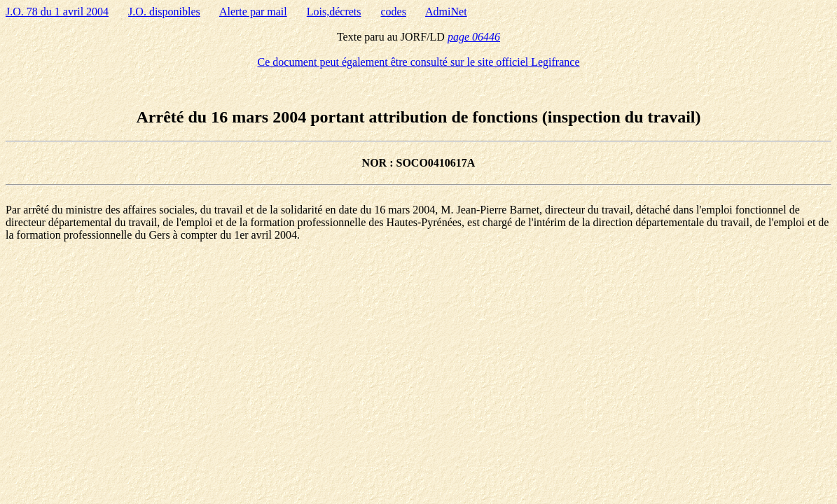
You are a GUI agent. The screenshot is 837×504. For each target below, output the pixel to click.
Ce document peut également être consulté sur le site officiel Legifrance (419, 62)
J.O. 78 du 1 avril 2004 (57, 12)
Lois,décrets (334, 12)
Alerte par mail (253, 12)
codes (394, 12)
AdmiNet (446, 12)
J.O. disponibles (164, 12)
